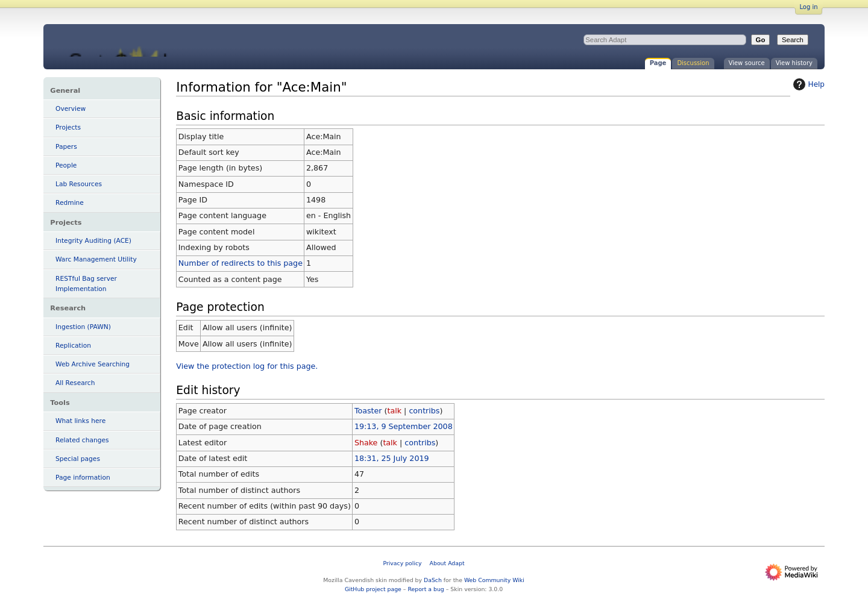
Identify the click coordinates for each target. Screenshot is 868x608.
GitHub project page (373, 589)
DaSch (433, 580)
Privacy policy (402, 563)
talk (395, 411)
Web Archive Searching (93, 364)
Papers (66, 147)
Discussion (693, 63)
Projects (68, 127)
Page (658, 63)
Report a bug (426, 589)
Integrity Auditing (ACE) (93, 241)
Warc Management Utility (96, 259)
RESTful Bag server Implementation (86, 284)
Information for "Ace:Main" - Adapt (143, 41)
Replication (73, 346)
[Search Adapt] (665, 40)
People (66, 165)
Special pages (78, 459)
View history (794, 63)
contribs (424, 411)
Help (807, 84)
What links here (80, 421)
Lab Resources (79, 184)
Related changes (82, 440)
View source (747, 63)
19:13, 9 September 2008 (404, 426)
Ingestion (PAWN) (83, 327)
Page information (83, 478)
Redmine (70, 203)
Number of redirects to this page (241, 263)
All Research (75, 383)
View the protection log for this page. (247, 366)
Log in (808, 7)
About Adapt (447, 563)
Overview (71, 109)
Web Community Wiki (494, 580)
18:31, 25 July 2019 (392, 458)
